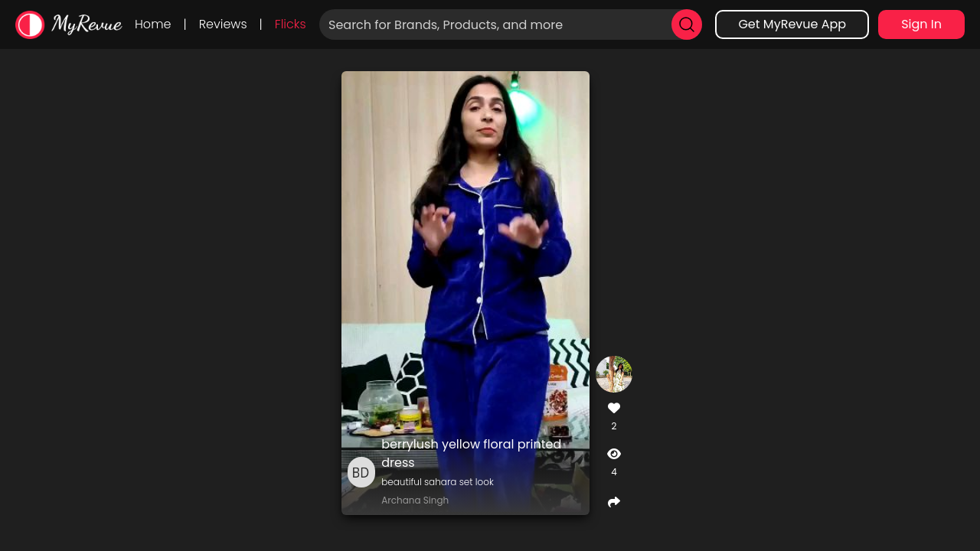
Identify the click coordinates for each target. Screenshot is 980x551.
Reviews (223, 24)
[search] (687, 24)
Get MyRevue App (792, 24)
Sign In (921, 24)
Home (153, 24)
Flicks (291, 24)
